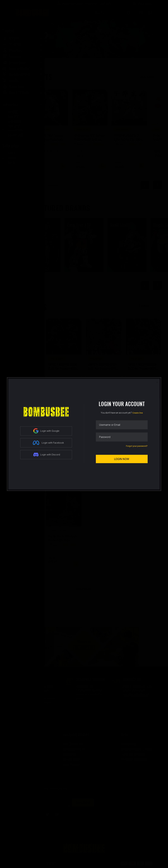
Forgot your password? (137, 446)
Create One (138, 413)
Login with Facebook (48, 443)
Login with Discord (47, 455)
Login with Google (46, 431)
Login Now (122, 459)
